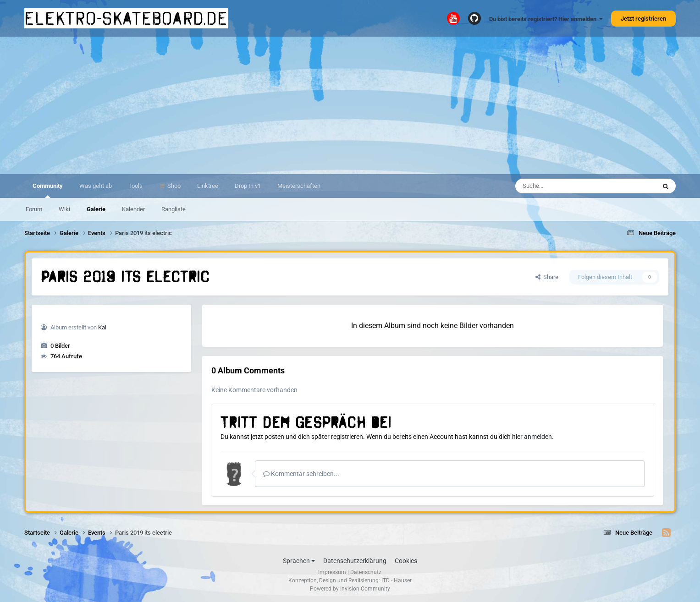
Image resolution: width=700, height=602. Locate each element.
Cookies (406, 561)
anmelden (538, 437)
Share (547, 277)
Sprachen (299, 561)
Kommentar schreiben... (301, 474)
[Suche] (568, 186)
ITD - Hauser (397, 580)
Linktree (208, 186)
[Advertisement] (350, 105)
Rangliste (174, 209)
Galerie (96, 209)
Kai (102, 327)
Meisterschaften (299, 186)
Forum (34, 209)
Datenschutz (366, 572)
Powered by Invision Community (350, 589)
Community (48, 190)
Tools (135, 186)
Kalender (133, 209)
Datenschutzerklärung (355, 561)
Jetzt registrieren (643, 19)
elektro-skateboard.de (126, 18)
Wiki (64, 209)
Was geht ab (96, 186)
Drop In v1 (248, 186)
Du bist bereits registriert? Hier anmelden (546, 19)
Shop (173, 186)
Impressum (332, 572)
